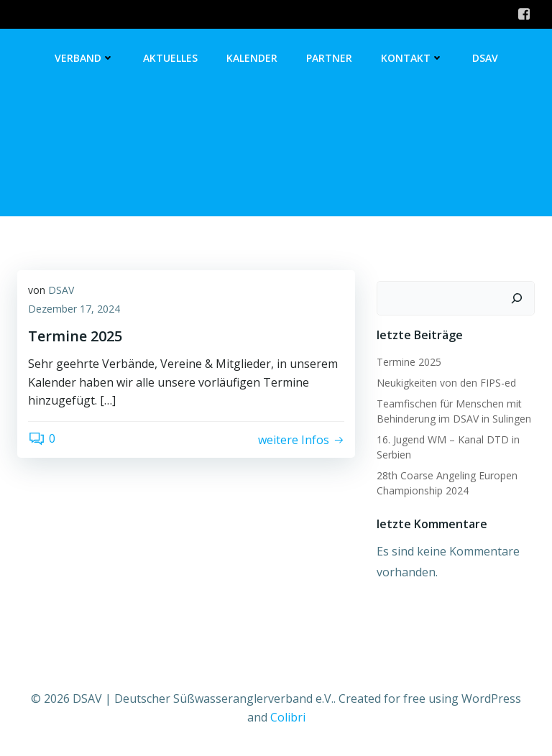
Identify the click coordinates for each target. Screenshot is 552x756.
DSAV (485, 58)
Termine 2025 (409, 362)
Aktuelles (170, 58)
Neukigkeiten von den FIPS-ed (446, 383)
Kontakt (412, 58)
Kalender (252, 58)
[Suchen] (517, 298)
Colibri (288, 717)
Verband (84, 58)
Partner (329, 58)
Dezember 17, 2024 (74, 309)
